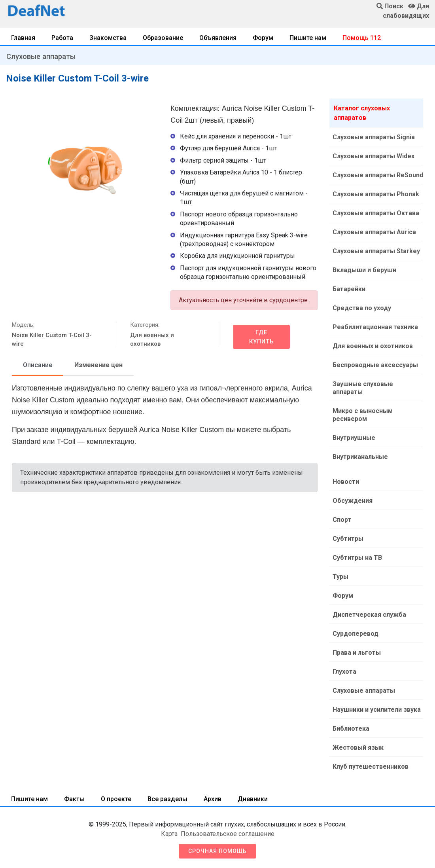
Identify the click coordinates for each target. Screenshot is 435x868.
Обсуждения (353, 501)
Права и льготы (357, 653)
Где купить (261, 337)
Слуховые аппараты (41, 56)
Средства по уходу (362, 308)
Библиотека (351, 729)
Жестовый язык (358, 748)
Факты (74, 799)
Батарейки (349, 289)
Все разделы (167, 799)
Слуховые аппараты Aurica (374, 232)
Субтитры (348, 539)
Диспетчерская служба (369, 615)
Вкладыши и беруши (364, 270)
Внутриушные (354, 438)
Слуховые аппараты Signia (374, 137)
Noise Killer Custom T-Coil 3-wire (52, 340)
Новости (346, 482)
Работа (62, 38)
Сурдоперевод (356, 634)
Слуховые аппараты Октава (376, 213)
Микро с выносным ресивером (363, 415)
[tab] (38, 366)
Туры (340, 577)
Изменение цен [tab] (98, 365)
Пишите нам (308, 38)
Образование (163, 38)
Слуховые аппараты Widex (374, 156)
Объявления (218, 38)
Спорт (342, 520)
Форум (263, 38)
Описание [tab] (38, 365)
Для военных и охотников (152, 340)
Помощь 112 (362, 38)
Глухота (344, 672)
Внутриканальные (360, 457)
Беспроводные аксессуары (375, 365)
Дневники (253, 799)
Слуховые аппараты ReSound (378, 175)
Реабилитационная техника (375, 327)
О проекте (116, 799)
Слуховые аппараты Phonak (376, 194)
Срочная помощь (217, 851)
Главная (23, 38)
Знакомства (108, 38)
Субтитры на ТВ (357, 558)
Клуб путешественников (371, 767)
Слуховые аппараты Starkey (376, 251)
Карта (169, 834)
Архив (213, 799)
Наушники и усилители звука (377, 710)
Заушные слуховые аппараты (363, 388)
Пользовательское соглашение (228, 834)
